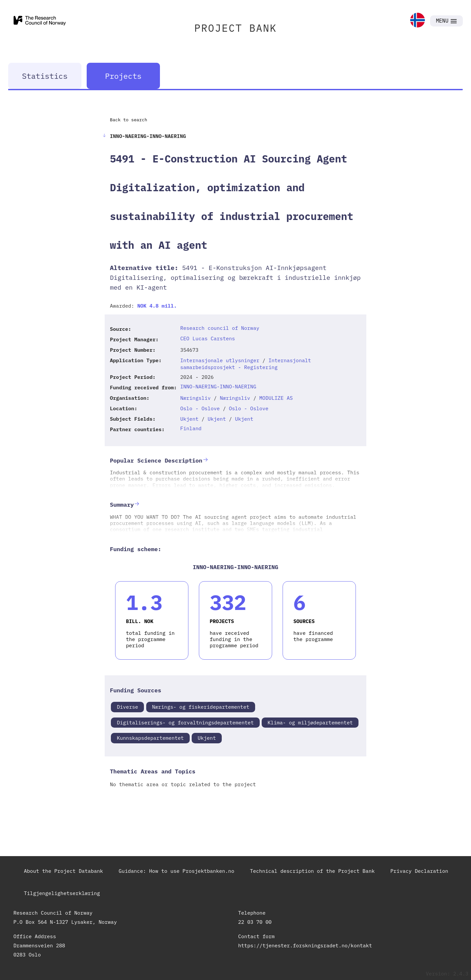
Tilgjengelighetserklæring (62, 893)
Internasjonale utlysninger (220, 360)
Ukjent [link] (207, 738)
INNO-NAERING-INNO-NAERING (218, 386)
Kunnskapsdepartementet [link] (150, 738)
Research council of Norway (220, 328)
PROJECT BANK (235, 28)
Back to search (129, 120)
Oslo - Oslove (200, 408)
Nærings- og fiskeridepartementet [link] (201, 707)
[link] (418, 21)
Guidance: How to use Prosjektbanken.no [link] (176, 871)
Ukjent (189, 419)
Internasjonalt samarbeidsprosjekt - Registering (246, 364)
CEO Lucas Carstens (208, 338)
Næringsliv (195, 398)
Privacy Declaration (419, 871)
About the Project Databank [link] (63, 871)
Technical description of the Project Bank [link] (312, 871)
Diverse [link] (127, 707)
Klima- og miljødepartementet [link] (310, 722)
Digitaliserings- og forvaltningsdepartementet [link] (185, 722)
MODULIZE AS (276, 398)
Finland (191, 428)
